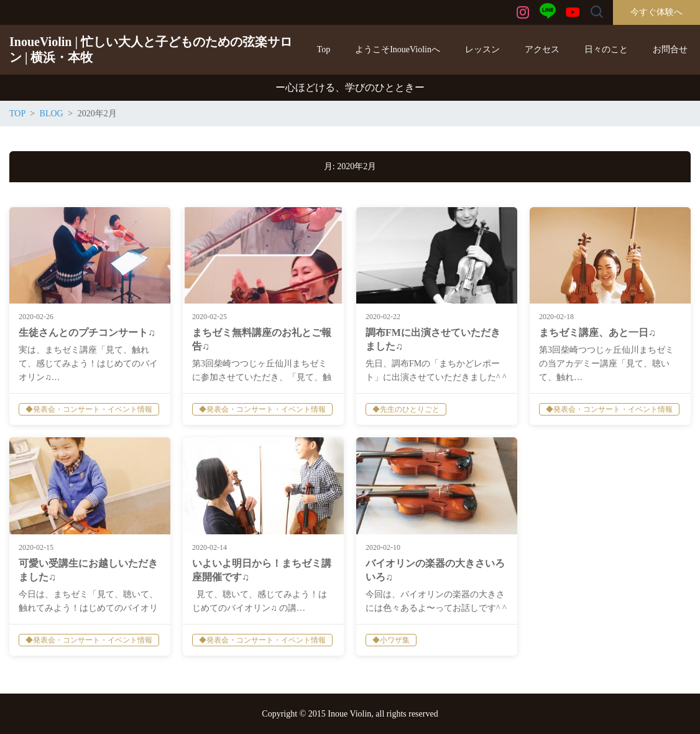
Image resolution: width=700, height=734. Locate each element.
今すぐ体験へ (656, 12)
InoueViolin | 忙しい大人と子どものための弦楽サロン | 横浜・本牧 (151, 49)
